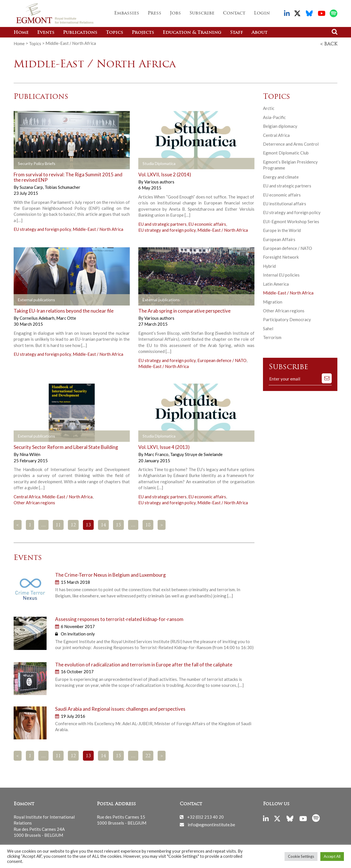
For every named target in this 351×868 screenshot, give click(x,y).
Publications (80, 33)
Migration (273, 301)
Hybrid (269, 265)
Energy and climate (281, 176)
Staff (237, 33)
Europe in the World (282, 229)
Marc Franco (157, 453)
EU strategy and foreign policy (42, 228)
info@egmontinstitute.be (211, 823)
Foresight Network (281, 256)
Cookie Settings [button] (301, 856)
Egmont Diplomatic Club (286, 152)
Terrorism (272, 336)
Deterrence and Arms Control (291, 143)
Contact (234, 13)
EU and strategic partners (162, 223)
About (260, 33)
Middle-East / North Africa (98, 228)
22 (148, 755)
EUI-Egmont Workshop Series (291, 221)
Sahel (268, 328)
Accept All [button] (332, 856)
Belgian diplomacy (280, 125)
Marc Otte (66, 317)
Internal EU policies (281, 274)
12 (73, 524)
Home (21, 33)
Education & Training (192, 33)
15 (118, 524)
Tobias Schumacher (62, 186)
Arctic (269, 107)
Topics (115, 33)
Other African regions (34, 502)
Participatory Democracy (287, 319)
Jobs (175, 13)
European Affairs (279, 239)
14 (103, 524)
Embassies (127, 13)
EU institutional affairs (285, 203)
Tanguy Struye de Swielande (196, 453)
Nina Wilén (30, 453)
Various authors (159, 181)
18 (148, 524)
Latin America (276, 283)
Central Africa (27, 496)
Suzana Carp (32, 186)
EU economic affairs (207, 223)
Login (262, 13)
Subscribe (202, 13)
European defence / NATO (222, 359)
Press (154, 13)
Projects (143, 33)
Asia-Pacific (274, 116)
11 (58, 524)
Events (46, 33)
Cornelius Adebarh (37, 317)
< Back (329, 43)
